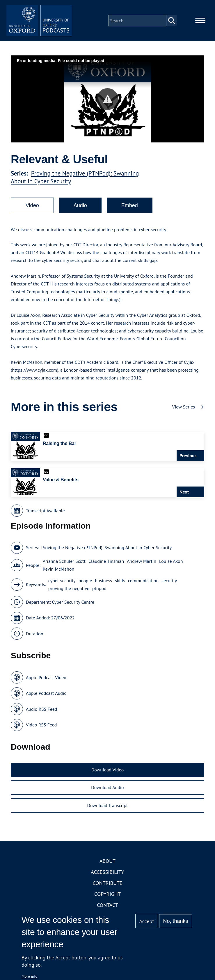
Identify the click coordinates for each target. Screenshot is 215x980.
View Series (184, 409)
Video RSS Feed (41, 727)
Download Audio (107, 789)
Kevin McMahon (58, 571)
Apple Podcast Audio (46, 695)
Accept (147, 921)
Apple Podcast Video (46, 679)
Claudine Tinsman (106, 563)
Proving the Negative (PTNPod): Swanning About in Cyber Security (107, 549)
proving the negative (69, 590)
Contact (108, 907)
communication (143, 583)
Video (32, 207)
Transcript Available (45, 513)
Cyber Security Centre (73, 604)
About (108, 863)
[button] (108, 101)
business (103, 583)
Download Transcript (107, 807)
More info (30, 976)
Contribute (107, 885)
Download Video (108, 772)
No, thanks (176, 921)
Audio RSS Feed (41, 711)
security (169, 583)
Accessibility (107, 874)
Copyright (108, 896)
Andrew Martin (142, 563)
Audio (80, 207)
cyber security (62, 583)
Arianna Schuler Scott (64, 563)
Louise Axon (171, 563)
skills (120, 583)
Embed (130, 207)
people (85, 583)
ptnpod (99, 590)
